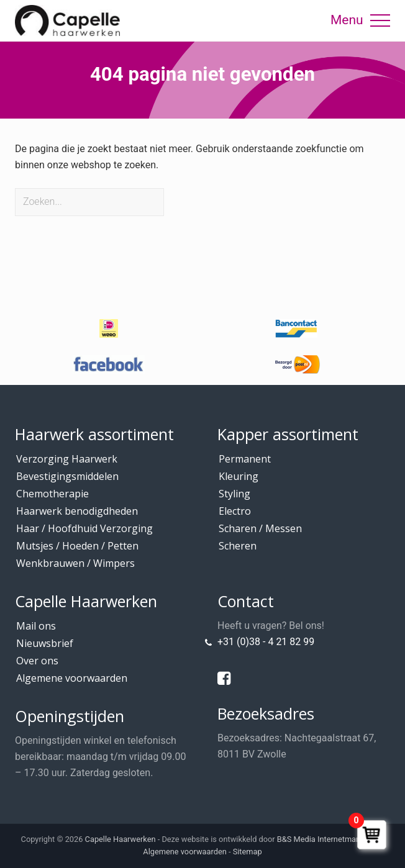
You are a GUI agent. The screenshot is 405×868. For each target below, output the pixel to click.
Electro (235, 511)
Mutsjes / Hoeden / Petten (77, 546)
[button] (380, 20)
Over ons (37, 661)
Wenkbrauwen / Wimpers (75, 563)
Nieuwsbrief (45, 643)
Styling (234, 494)
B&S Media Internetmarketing (329, 839)
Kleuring (239, 476)
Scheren (238, 546)
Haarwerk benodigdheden (77, 511)
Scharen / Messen (260, 528)
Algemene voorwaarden (72, 678)
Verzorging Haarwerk (67, 459)
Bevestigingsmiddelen (67, 476)
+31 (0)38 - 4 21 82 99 (266, 642)
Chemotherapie (52, 494)
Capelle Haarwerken (121, 839)
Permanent (245, 459)
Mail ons (36, 626)
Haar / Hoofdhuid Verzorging (84, 528)
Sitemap (248, 852)
